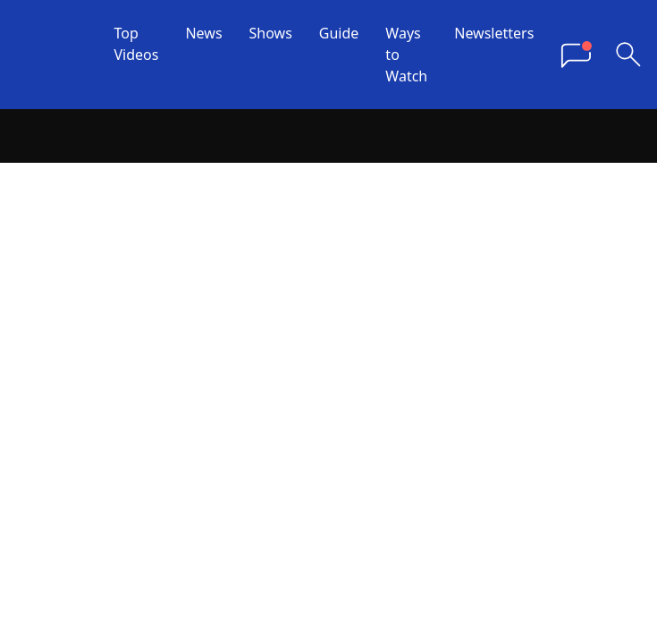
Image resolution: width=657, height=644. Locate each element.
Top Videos (137, 44)
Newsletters (494, 33)
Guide (339, 33)
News (203, 33)
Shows (271, 33)
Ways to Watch (406, 55)
